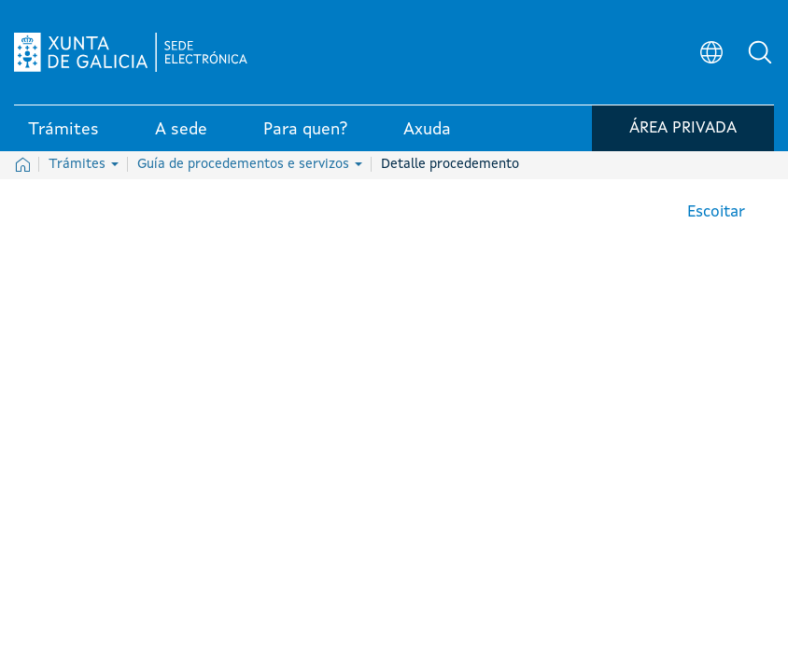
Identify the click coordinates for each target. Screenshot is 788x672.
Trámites (84, 164)
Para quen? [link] (305, 130)
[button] (760, 52)
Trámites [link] (63, 130)
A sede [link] (181, 130)
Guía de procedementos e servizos (250, 164)
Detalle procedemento (450, 164)
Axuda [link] (427, 130)
